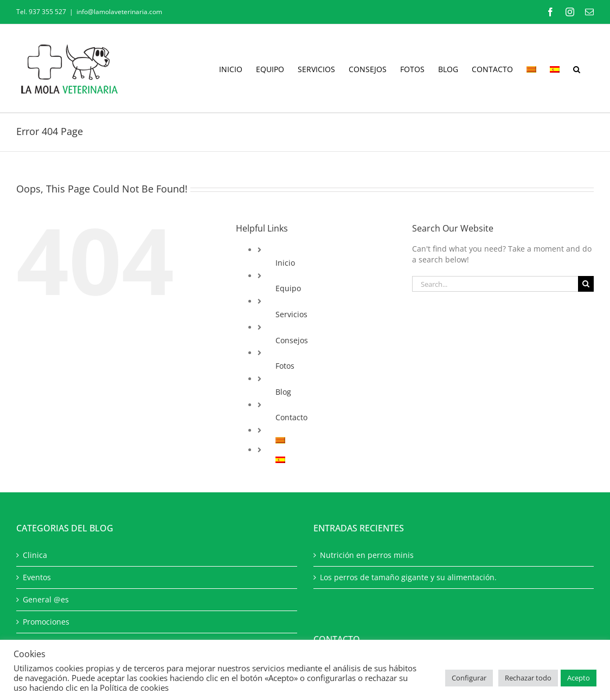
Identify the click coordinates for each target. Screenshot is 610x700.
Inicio (285, 263)
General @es (46, 599)
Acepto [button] (579, 678)
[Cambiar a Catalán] (531, 68)
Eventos (37, 577)
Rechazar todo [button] (528, 678)
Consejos (292, 340)
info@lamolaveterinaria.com (119, 12)
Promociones (46, 622)
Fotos (285, 366)
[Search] (586, 284)
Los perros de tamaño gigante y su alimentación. (408, 577)
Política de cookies (134, 688)
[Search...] (495, 284)
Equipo (288, 288)
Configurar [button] (469, 678)
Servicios (291, 314)
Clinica (35, 555)
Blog (283, 392)
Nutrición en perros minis (367, 555)
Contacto (291, 417)
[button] (577, 68)
